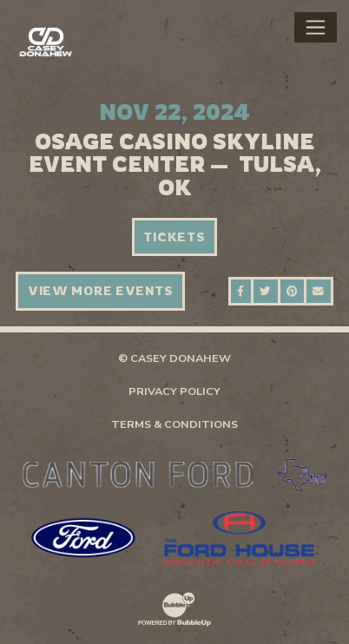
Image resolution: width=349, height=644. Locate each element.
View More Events (101, 291)
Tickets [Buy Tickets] (174, 237)
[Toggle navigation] (316, 27)
